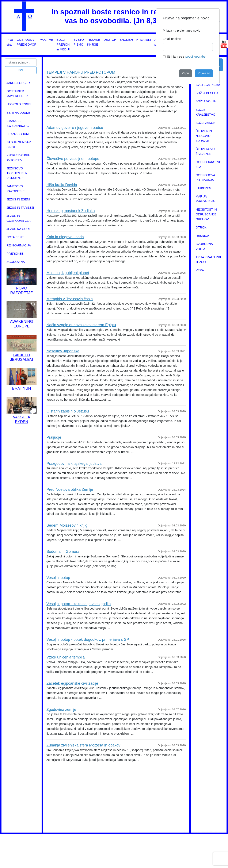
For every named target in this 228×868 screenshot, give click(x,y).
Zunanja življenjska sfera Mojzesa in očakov (83, 745)
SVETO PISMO (79, 42)
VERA (200, 270)
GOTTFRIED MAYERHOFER (17, 94)
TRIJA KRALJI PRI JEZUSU (208, 260)
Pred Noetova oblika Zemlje (70, 489)
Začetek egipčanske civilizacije (72, 683)
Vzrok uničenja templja (66, 657)
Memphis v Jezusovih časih (70, 299)
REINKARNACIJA (19, 245)
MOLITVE (47, 40)
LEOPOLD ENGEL (19, 104)
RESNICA (202, 236)
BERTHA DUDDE (18, 113)
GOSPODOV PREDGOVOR (27, 42)
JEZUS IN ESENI (18, 199)
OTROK (201, 227)
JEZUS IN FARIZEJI (20, 208)
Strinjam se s (186, 57)
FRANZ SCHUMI (18, 134)
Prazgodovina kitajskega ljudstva (74, 464)
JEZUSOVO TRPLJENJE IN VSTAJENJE (17, 173)
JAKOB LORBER (18, 83)
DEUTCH (110, 40)
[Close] (213, 15)
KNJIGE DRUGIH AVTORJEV (18, 158)
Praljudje (54, 437)
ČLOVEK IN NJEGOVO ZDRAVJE (204, 136)
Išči (21, 70)
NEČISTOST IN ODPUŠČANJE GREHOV (206, 214)
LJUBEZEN (204, 188)
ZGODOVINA (16, 262)
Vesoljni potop (58, 578)
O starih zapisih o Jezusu (68, 411)
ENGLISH (126, 40)
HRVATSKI (144, 40)
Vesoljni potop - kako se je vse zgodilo (79, 604)
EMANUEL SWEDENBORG (18, 123)
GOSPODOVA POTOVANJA (205, 178)
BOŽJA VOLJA (206, 101)
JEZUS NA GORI (18, 229)
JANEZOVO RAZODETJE (16, 189)
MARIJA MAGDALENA (205, 199)
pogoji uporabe (195, 57)
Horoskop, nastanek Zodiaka (71, 211)
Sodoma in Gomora (63, 552)
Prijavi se (204, 73)
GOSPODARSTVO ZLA (209, 164)
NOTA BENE (15, 237)
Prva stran (10, 42)
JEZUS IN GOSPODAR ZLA (19, 218)
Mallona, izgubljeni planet (68, 273)
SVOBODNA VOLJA (204, 246)
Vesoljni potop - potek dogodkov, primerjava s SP (88, 640)
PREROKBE (15, 254)
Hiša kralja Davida (62, 185)
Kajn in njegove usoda (65, 237)
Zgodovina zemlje (61, 710)
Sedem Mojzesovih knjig (67, 525)
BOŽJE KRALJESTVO (206, 112)
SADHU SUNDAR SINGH (19, 145)
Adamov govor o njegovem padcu (75, 128)
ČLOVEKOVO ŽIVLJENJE (205, 151)
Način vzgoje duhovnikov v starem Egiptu (81, 325)
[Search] (21, 62)
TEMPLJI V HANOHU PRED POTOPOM (81, 72)
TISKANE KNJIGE (94, 42)
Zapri (185, 73)
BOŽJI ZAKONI (206, 123)
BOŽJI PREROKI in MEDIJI (63, 45)
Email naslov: (172, 39)
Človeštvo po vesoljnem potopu (73, 159)
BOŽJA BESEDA (207, 93)
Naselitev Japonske (63, 351)
